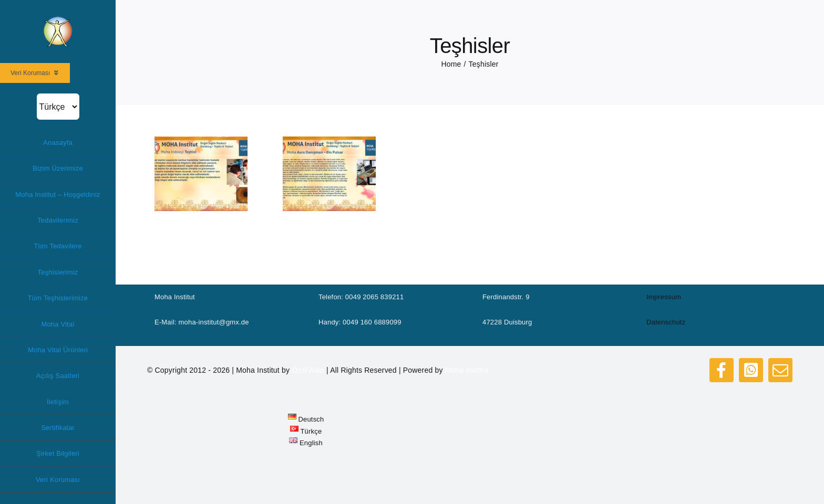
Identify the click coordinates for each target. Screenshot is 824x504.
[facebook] (722, 370)
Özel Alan (308, 370)
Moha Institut (467, 370)
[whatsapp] (751, 370)
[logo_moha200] (58, 19)
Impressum (664, 297)
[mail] (780, 370)
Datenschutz (666, 322)
